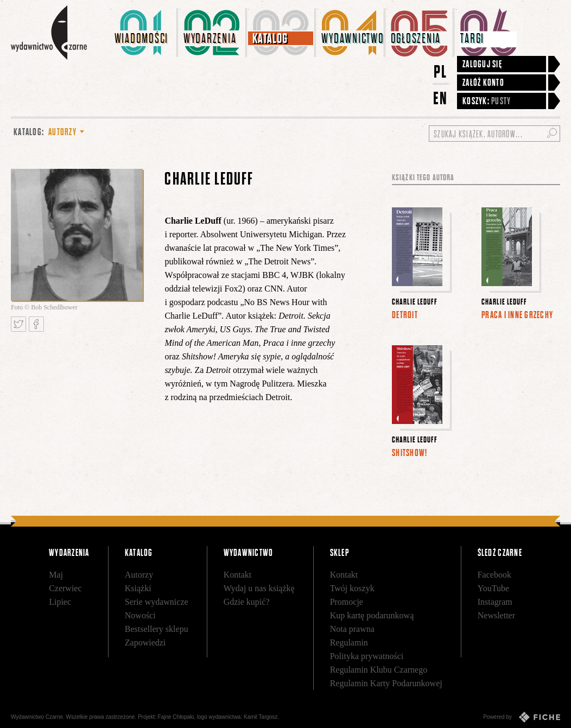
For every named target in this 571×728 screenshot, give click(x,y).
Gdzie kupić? (247, 602)
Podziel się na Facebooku (36, 324)
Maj (56, 575)
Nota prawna (352, 629)
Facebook (494, 575)
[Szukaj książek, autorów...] (494, 134)
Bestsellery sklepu (157, 629)
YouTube (493, 588)
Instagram (495, 602)
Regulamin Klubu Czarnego (379, 670)
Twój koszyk (352, 588)
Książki (138, 588)
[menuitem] (144, 33)
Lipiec (60, 602)
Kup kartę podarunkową (372, 615)
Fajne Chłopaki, (177, 717)
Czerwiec (65, 588)
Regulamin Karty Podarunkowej (386, 683)
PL (441, 71)
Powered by (522, 717)
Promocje (347, 602)
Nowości (140, 615)
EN (441, 98)
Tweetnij (18, 324)
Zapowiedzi (145, 642)
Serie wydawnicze (157, 602)
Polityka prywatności (367, 656)
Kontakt (238, 575)
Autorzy (139, 575)
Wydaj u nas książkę (259, 588)
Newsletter (496, 615)
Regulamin (349, 642)
